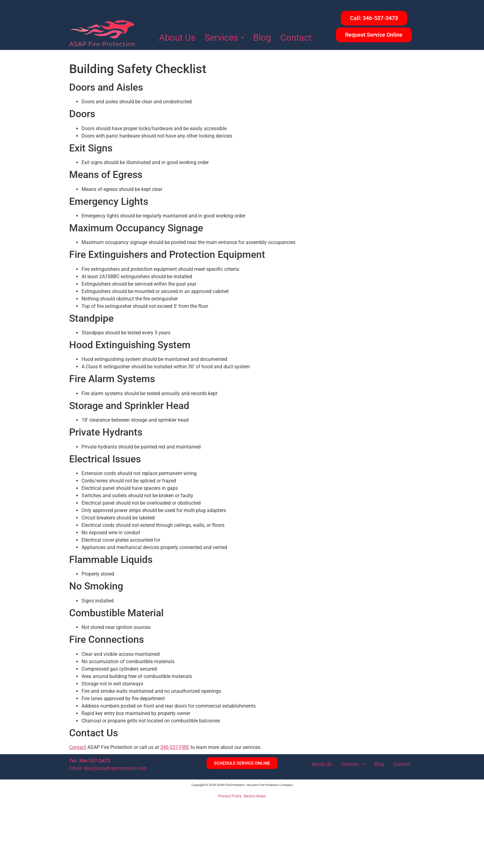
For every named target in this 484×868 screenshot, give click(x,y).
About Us (177, 38)
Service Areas (255, 796)
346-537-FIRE (175, 747)
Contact (296, 38)
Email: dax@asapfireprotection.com (108, 768)
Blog (262, 38)
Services (224, 38)
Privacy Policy (230, 796)
